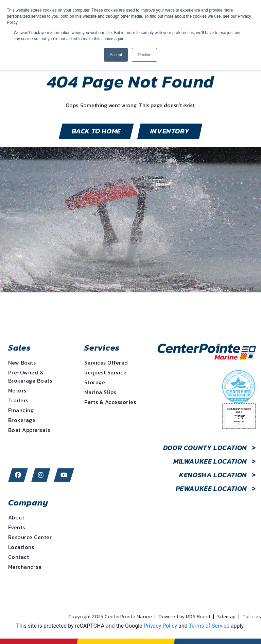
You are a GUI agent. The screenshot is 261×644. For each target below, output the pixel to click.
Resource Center (30, 537)
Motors (17, 390)
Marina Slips (100, 392)
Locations (21, 547)
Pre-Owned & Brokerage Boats (30, 376)
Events (17, 527)
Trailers (18, 400)
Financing (21, 410)
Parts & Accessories (110, 402)
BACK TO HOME (96, 131)
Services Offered (106, 363)
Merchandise (25, 567)
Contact (19, 557)
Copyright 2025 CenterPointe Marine (110, 617)
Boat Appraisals (29, 430)
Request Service (105, 372)
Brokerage (22, 420)
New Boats (22, 363)
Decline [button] (144, 55)
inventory (170, 131)
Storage (95, 382)
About (16, 517)
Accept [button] (116, 55)
